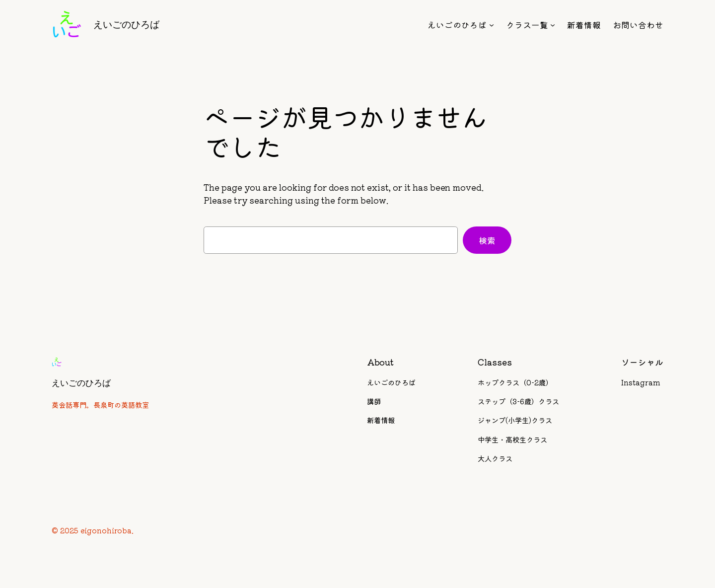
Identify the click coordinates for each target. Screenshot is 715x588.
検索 (487, 240)
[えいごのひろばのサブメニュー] (492, 25)
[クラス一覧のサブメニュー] (553, 25)
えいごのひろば (126, 24)
